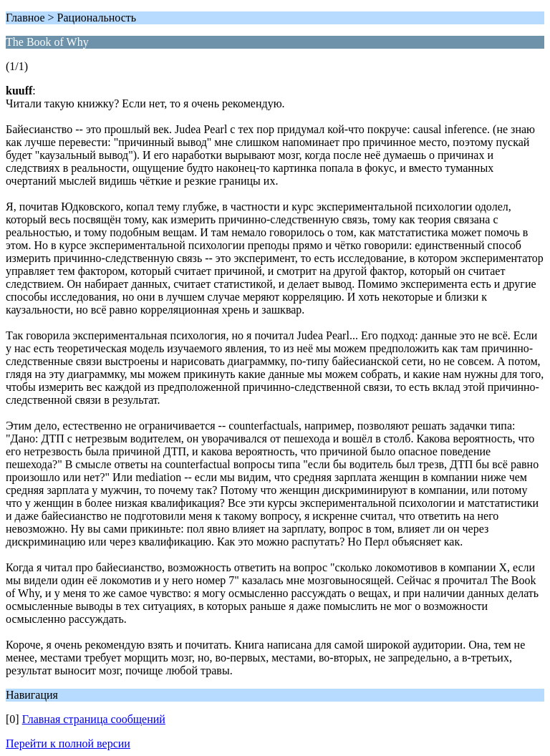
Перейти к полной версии (68, 743)
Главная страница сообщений (94, 719)
